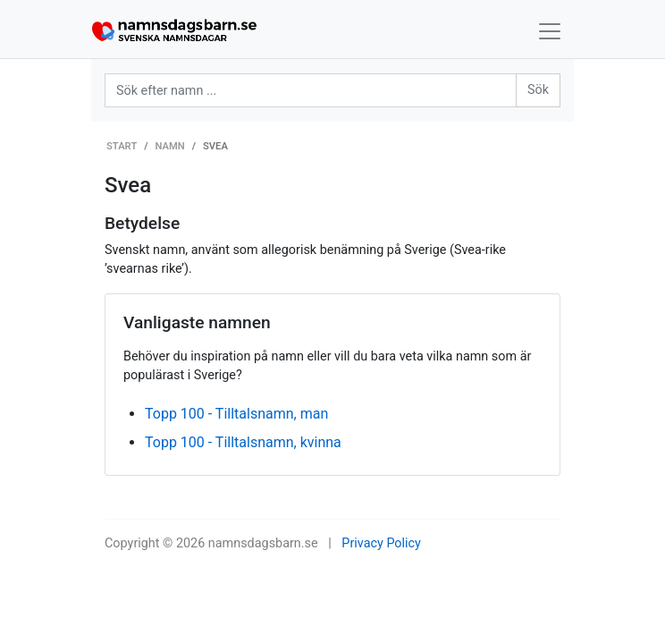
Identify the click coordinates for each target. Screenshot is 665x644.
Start (122, 146)
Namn (170, 146)
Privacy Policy (381, 543)
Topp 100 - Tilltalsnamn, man (236, 414)
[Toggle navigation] (550, 31)
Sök (538, 90)
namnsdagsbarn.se (263, 543)
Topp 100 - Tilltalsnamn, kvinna (243, 442)
